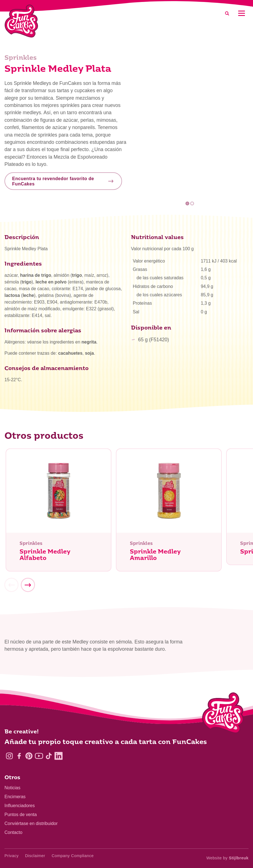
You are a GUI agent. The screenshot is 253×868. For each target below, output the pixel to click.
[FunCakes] (21, 21)
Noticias (12, 788)
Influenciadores (20, 806)
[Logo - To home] (223, 714)
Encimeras (15, 797)
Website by (227, 858)
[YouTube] (39, 756)
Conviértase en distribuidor (31, 823)
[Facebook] (19, 756)
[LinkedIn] (59, 756)
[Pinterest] (29, 756)
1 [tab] (187, 203)
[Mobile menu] (241, 13)
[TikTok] (49, 756)
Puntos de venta (21, 815)
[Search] (227, 13)
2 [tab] (192, 203)
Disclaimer (35, 856)
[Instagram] (9, 756)
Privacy (12, 856)
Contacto (13, 832)
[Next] (28, 587)
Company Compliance (73, 856)
